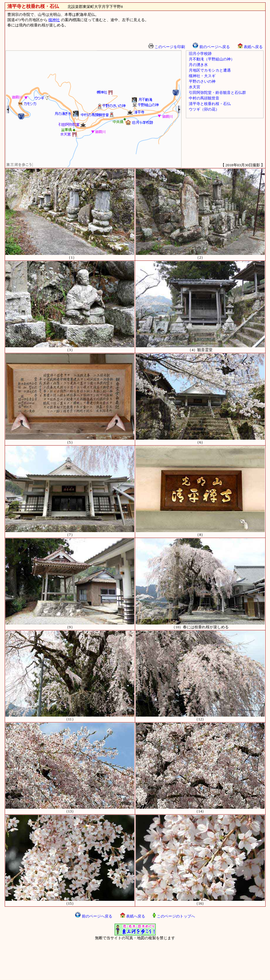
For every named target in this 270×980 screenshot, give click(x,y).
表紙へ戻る (250, 47)
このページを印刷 (167, 47)
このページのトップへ (174, 916)
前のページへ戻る (211, 47)
